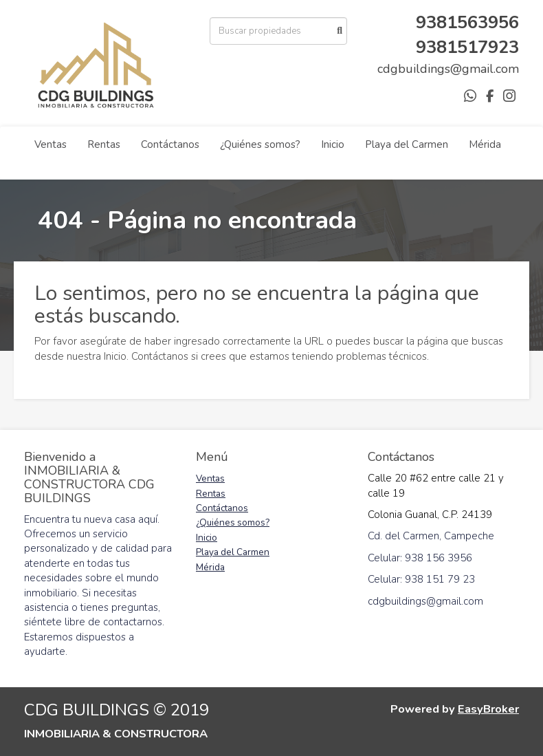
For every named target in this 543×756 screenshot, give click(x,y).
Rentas (104, 144)
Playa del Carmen (407, 144)
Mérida (485, 144)
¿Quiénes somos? (260, 144)
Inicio (333, 144)
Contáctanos (170, 144)
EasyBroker (488, 709)
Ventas (51, 144)
